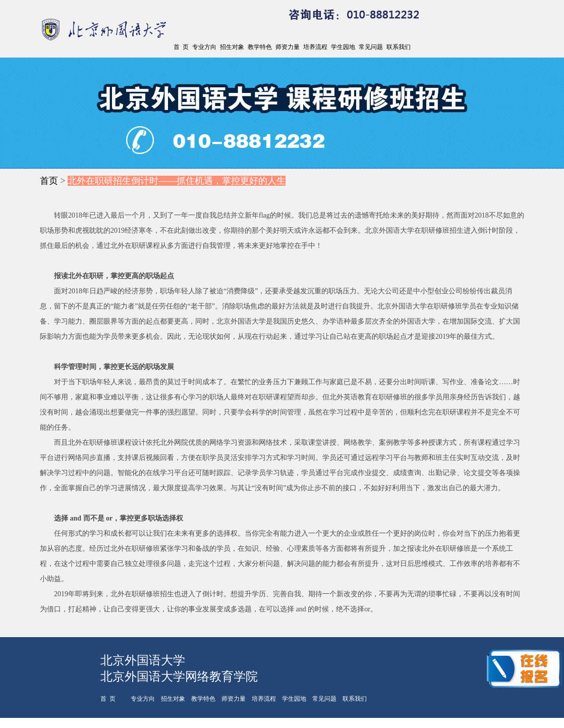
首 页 (181, 47)
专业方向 (204, 47)
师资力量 (288, 47)
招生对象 (232, 47)
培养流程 (315, 47)
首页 (49, 181)
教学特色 (260, 47)
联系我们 (399, 47)
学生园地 (343, 47)
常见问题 (371, 47)
